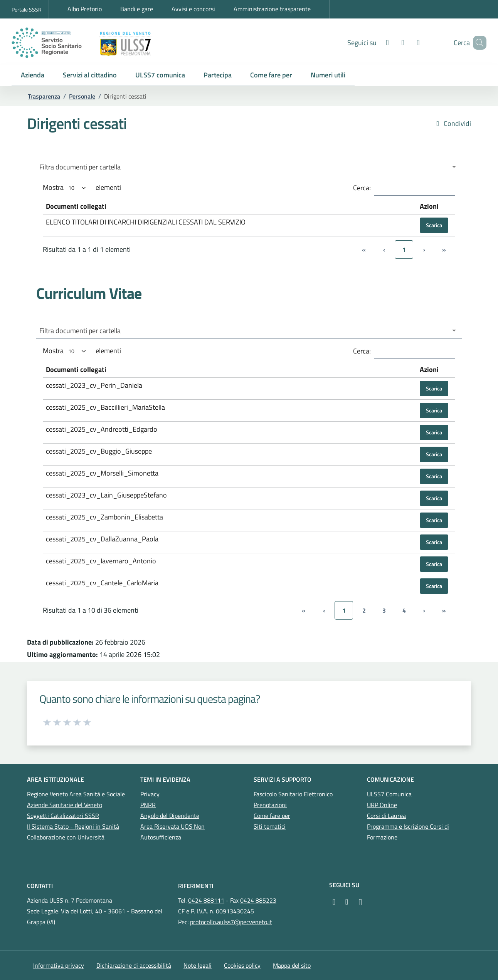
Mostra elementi (82, 188)
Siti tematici (270, 826)
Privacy (150, 794)
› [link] (424, 610)
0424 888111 (206, 900)
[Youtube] (392, 43)
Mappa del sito (292, 965)
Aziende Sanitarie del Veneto (65, 805)
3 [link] (384, 610)
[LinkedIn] (407, 43)
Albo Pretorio (85, 9)
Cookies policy (242, 965)
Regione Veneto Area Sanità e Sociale (76, 794)
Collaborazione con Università (66, 837)
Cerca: (362, 188)
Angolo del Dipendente (170, 816)
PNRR (148, 805)
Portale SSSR (27, 9)
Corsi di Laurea (386, 816)
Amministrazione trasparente (272, 9)
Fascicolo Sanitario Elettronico (293, 794)
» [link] (444, 610)
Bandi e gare (137, 9)
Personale (82, 96)
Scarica (434, 225)
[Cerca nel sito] (477, 43)
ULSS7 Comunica (389, 794)
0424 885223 (258, 900)
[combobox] (249, 167)
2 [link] (364, 610)
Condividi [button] (453, 124)
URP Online (382, 805)
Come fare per (272, 816)
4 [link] (404, 610)
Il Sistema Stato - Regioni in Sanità (73, 826)
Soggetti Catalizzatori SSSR (63, 816)
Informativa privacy (59, 965)
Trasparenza (44, 96)
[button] (33, 75)
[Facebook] (376, 43)
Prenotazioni (270, 805)
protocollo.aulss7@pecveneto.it (231, 922)
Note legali (198, 965)
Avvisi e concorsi (193, 9)
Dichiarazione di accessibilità (134, 965)
